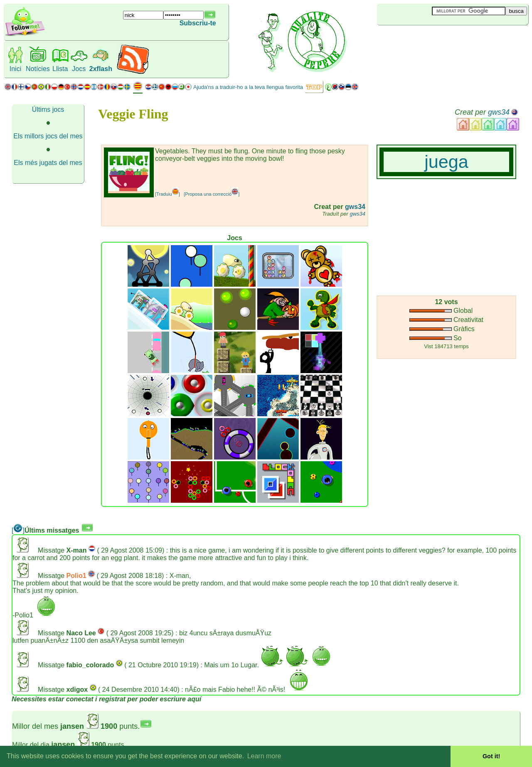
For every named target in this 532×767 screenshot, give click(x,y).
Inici (15, 69)
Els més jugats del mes (48, 163)
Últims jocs (48, 109)
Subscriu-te (198, 23)
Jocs (79, 69)
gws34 (499, 112)
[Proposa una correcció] (212, 194)
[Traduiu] (167, 194)
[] (18, 530)
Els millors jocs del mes (48, 136)
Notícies (38, 69)
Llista (60, 69)
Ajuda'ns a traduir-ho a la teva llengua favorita (248, 87)
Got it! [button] (491, 756)
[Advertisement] (426, 39)
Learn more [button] (264, 756)
